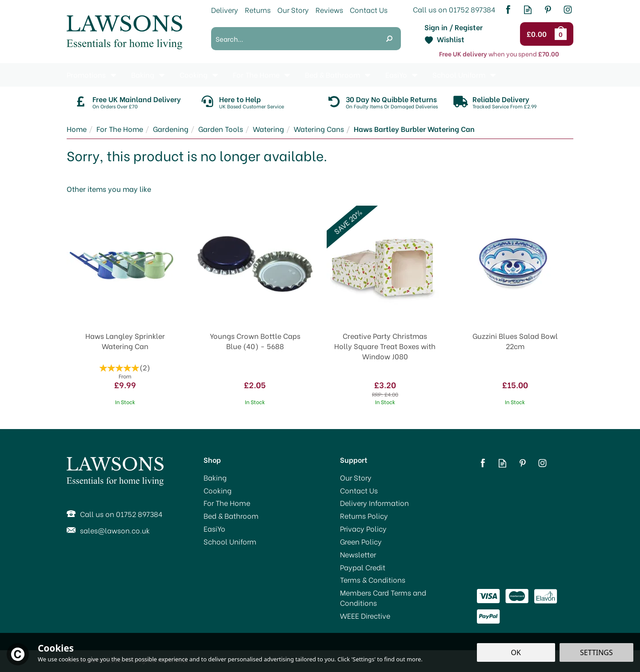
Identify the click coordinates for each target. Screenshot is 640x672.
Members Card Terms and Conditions (383, 598)
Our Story (356, 477)
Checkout (538, 34)
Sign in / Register (454, 27)
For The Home (227, 503)
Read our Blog (528, 10)
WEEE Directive (365, 616)
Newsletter (358, 554)
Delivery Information (374, 503)
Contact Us (359, 490)
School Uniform (230, 541)
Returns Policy (364, 516)
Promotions (86, 74)
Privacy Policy (363, 529)
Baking (215, 477)
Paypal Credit (363, 567)
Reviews (329, 10)
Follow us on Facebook (508, 10)
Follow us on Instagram (568, 10)
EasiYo (214, 529)
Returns (258, 10)
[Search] (294, 39)
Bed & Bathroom (231, 516)
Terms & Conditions (373, 580)
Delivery (225, 10)
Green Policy (361, 541)
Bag (562, 34)
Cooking (218, 490)
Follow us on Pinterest (548, 10)
